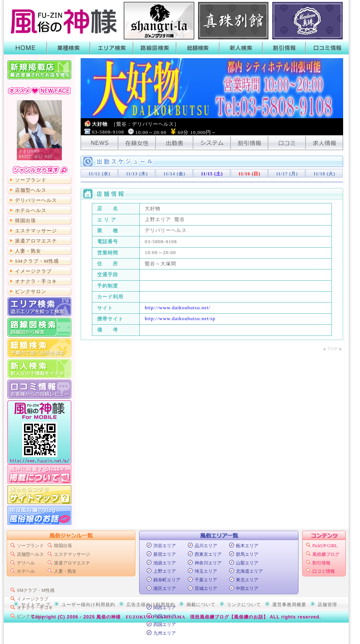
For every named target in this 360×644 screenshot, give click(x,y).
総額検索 (198, 48)
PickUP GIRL (325, 546)
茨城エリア (206, 588)
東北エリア (247, 580)
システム (212, 143)
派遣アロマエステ (36, 241)
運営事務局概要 (289, 605)
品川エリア (206, 546)
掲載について (39, 474)
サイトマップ (39, 495)
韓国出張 (25, 220)
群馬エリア (247, 554)
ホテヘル (26, 571)
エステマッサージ (36, 231)
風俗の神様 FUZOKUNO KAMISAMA (141, 617)
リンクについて (244, 605)
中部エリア (247, 588)
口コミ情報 (327, 48)
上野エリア (165, 571)
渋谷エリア (165, 546)
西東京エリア (208, 554)
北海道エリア (249, 571)
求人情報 (324, 143)
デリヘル (26, 563)
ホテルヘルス (31, 210)
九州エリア (165, 633)
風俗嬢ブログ (326, 554)
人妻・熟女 (28, 251)
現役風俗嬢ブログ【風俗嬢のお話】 (229, 617)
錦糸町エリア (167, 580)
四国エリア (165, 624)
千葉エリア (206, 580)
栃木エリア (247, 546)
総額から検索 (39, 348)
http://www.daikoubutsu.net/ (178, 308)
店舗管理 (327, 605)
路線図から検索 (39, 327)
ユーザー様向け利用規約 (88, 605)
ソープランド (31, 180)
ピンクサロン (31, 291)
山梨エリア (247, 563)
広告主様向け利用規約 (151, 605)
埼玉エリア (206, 571)
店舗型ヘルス (31, 190)
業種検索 (68, 48)
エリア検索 (112, 48)
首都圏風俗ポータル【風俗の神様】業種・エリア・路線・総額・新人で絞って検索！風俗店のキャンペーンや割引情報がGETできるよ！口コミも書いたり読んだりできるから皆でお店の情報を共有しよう (62, 21)
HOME (25, 48)
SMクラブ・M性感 (37, 261)
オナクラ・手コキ (36, 281)
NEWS (99, 143)
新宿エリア (165, 554)
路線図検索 (155, 48)
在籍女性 (137, 143)
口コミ (287, 143)
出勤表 (174, 143)
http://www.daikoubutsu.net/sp (180, 318)
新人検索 (241, 48)
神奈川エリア (208, 563)
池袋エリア (165, 563)
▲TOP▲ (333, 348)
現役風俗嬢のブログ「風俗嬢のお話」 (39, 515)
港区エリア (165, 588)
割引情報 (284, 48)
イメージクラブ (33, 271)
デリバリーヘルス (36, 200)
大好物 (136, 124)
